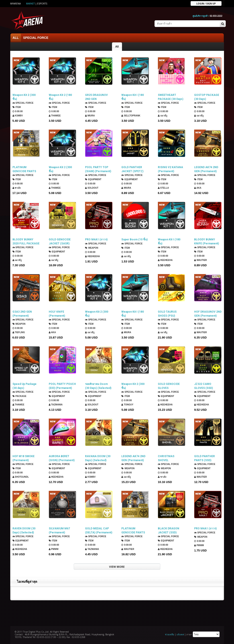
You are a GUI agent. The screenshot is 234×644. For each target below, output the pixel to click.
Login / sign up (206, 3)
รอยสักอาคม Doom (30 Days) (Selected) (98, 386)
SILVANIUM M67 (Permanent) (59, 530)
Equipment (93, 179)
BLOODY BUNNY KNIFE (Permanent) (207, 241)
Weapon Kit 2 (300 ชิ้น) (24, 97)
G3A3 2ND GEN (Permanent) (22, 314)
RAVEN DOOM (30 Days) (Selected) (24, 530)
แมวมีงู (163, 116)
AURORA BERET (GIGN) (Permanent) (62, 458)
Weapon (92, 248)
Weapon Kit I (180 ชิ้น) (133, 97)
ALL (16, 38)
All (117, 47)
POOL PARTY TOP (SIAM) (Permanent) (98, 169)
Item (17, 107)
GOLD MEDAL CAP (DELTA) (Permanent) (99, 530)
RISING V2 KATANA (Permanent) (170, 169)
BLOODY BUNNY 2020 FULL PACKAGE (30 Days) (26, 242)
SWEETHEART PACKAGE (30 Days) (171, 97)
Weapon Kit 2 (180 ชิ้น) (60, 97)
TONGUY (127, 405)
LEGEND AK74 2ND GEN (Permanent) (206, 169)
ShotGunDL (21, 477)
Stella (163, 188)
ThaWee (55, 116)
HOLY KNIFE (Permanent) (57, 314)
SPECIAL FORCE (36, 38)
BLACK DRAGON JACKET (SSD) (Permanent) (169, 531)
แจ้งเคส (180, 634)
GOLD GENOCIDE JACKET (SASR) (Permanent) (60, 242)
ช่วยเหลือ (170, 634)
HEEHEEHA (92, 256)
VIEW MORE (117, 567)
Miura (90, 116)
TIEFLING (19, 332)
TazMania (56, 405)
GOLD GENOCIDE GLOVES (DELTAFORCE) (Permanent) (169, 386)
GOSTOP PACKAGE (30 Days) (207, 97)
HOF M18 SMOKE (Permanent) (23, 458)
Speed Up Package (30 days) (24, 386)
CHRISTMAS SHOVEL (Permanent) (166, 458)
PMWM (54, 549)
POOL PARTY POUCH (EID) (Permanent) (62, 386)
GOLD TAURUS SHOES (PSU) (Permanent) (167, 314)
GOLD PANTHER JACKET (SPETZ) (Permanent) (132, 169)
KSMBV (18, 116)
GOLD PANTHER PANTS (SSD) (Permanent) (204, 458)
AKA (198, 188)
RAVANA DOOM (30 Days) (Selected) (98, 458)
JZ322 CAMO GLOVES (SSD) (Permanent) (203, 386)
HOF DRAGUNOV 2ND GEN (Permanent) (208, 314)
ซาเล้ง (17, 188)
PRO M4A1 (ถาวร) (96, 239)
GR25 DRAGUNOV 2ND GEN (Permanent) (96, 97)
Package (19, 396)
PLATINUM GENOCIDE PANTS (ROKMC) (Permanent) (24, 169)
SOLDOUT (92, 188)
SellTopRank (131, 116)
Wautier (200, 260)
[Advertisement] (117, 613)
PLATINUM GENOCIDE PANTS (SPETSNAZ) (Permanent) (133, 531)
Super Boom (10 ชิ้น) (134, 239)
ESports (42, 4)
